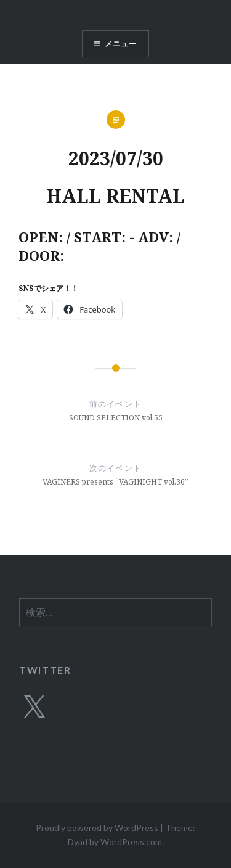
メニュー (121, 43)
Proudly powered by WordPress (97, 828)
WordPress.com (131, 842)
